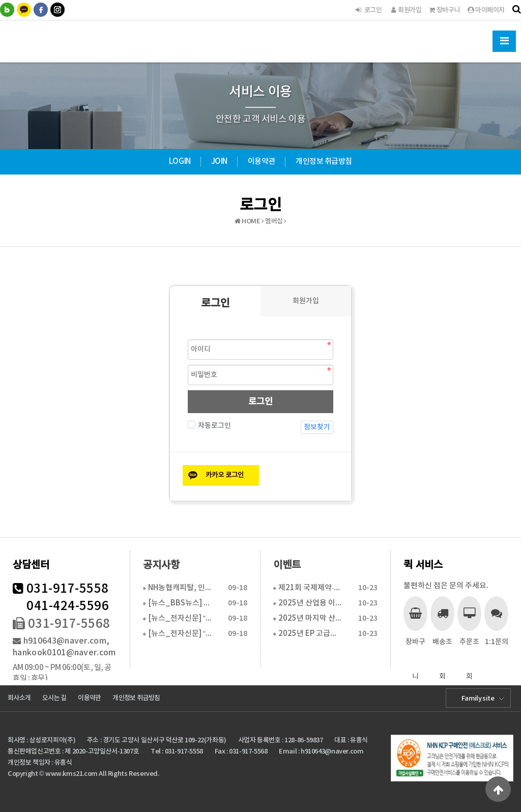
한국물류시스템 (103, 40)
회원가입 (405, 10)
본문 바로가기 (0, 0)
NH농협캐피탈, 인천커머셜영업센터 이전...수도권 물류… (180, 588)
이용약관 (262, 162)
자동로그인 (213, 426)
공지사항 (161, 565)
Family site (478, 699)
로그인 (368, 10)
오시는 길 (54, 698)
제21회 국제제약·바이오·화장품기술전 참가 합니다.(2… (310, 588)
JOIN (219, 162)
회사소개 (19, 698)
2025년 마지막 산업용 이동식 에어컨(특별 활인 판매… (310, 618)
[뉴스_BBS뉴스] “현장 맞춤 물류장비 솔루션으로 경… (180, 603)
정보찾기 (317, 427)
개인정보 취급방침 (324, 162)
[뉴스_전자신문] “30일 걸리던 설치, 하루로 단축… (180, 618)
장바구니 (444, 10)
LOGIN (180, 162)
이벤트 (287, 565)
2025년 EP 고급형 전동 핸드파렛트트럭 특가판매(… (310, 634)
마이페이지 (486, 10)
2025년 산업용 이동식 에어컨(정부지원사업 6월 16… (310, 603)
